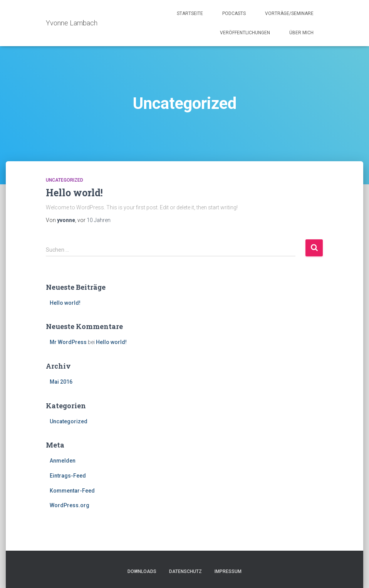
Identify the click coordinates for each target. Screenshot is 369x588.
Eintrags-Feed (68, 476)
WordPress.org (70, 505)
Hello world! (74, 193)
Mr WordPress (68, 342)
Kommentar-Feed (72, 491)
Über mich (301, 33)
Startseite (190, 13)
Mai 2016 (61, 382)
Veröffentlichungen (245, 33)
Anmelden (63, 461)
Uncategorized (65, 180)
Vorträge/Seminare (289, 13)
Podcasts (234, 13)
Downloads (142, 571)
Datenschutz (185, 571)
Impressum (228, 571)
